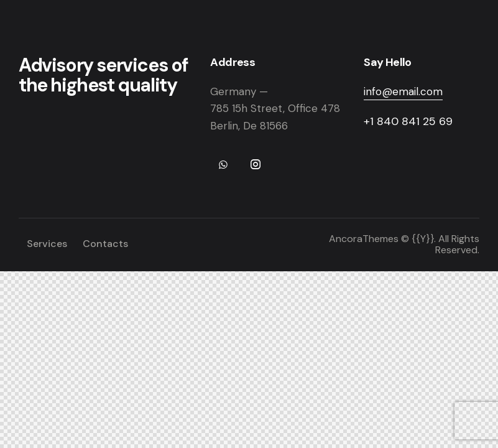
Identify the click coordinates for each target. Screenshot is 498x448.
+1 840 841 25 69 (408, 121)
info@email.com (403, 91)
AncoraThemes (364, 239)
